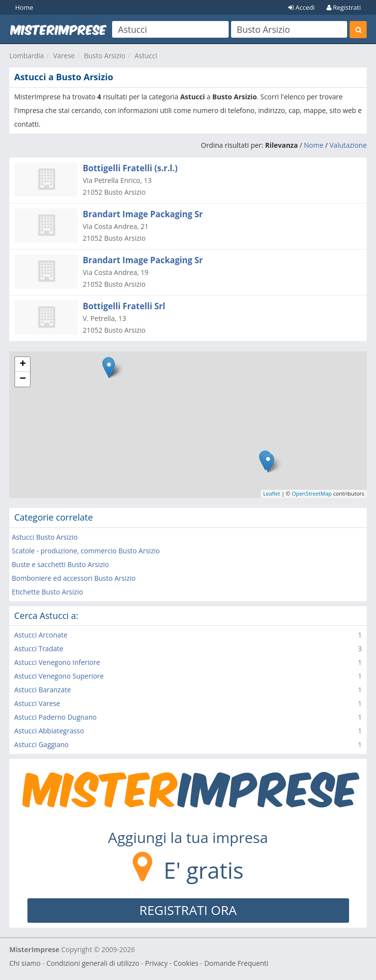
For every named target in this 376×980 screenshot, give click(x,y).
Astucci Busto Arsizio (45, 537)
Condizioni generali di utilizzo (93, 963)
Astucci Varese (37, 703)
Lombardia (27, 56)
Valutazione (348, 145)
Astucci (146, 56)
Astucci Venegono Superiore (59, 676)
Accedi (302, 7)
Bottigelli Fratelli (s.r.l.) (130, 168)
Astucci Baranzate (43, 690)
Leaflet (272, 493)
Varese (64, 56)
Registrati (344, 7)
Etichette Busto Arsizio (47, 592)
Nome (314, 145)
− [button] (23, 379)
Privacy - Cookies (172, 963)
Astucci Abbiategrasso (49, 731)
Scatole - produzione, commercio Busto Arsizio (86, 551)
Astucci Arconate (41, 635)
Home (24, 7)
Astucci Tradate (39, 649)
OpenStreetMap (312, 493)
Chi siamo (25, 963)
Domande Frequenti (236, 963)
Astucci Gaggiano (41, 744)
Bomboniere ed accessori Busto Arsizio (74, 578)
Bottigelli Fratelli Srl (124, 306)
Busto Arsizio (105, 56)
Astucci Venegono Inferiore (57, 662)
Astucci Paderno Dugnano (55, 717)
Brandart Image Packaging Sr (143, 214)
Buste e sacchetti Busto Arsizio (60, 564)
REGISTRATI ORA (188, 910)
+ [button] (23, 365)
